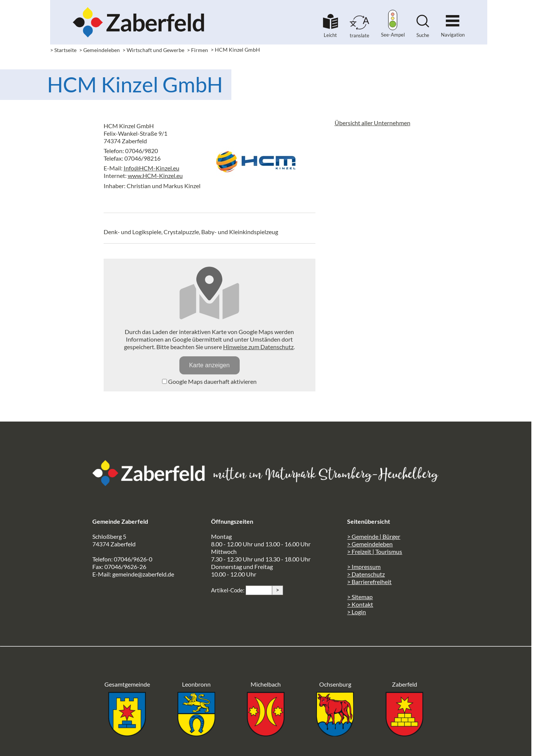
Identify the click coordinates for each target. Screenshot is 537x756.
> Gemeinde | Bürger (374, 536)
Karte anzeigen (210, 365)
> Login (356, 612)
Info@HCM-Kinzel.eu (151, 168)
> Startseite (63, 50)
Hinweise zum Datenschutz (258, 347)
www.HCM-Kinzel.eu (155, 176)
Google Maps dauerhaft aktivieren (209, 381)
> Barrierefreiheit (369, 582)
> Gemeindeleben (99, 50)
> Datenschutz (366, 574)
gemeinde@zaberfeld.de (143, 574)
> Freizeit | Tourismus (375, 551)
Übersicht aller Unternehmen (373, 123)
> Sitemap (360, 597)
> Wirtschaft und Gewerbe (153, 50)
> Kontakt (360, 604)
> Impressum (364, 567)
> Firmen (197, 50)
